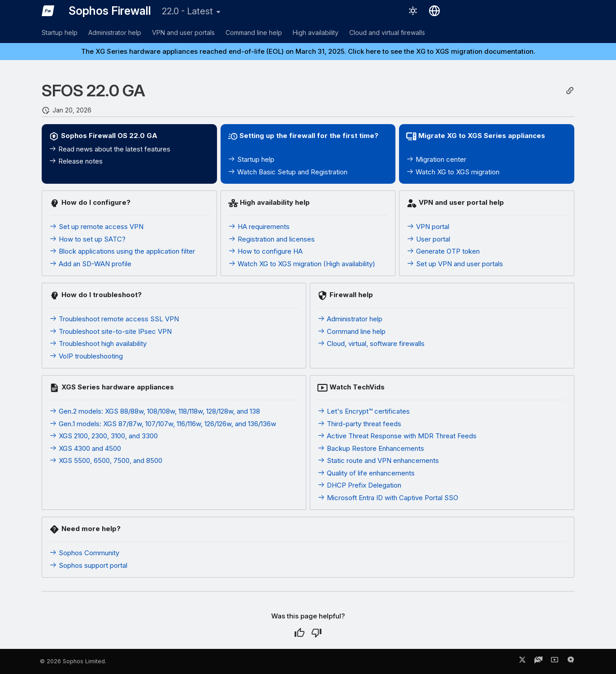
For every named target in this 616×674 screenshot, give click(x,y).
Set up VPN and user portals (455, 264)
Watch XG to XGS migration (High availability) (302, 264)
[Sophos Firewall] (48, 11)
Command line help (254, 32)
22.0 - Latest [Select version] (187, 11)
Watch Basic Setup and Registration (288, 172)
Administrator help (115, 32)
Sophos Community (84, 553)
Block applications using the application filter (122, 251)
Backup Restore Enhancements (371, 448)
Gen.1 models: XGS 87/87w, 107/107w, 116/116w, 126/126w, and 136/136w (163, 424)
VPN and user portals (183, 32)
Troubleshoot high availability (98, 343)
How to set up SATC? (87, 239)
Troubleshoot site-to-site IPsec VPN (111, 331)
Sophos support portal (88, 565)
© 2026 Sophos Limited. (73, 661)
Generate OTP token (443, 251)
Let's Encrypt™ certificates (364, 411)
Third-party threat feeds (359, 424)
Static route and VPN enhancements (378, 460)
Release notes (76, 161)
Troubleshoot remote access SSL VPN (114, 319)
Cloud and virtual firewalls (387, 32)
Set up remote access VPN (96, 227)
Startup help (60, 32)
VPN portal (428, 227)
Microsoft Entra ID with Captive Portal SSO (388, 498)
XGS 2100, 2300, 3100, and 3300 (104, 436)
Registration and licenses (271, 239)
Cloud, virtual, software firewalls (371, 343)
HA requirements (259, 227)
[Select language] (434, 11)
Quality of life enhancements (366, 473)
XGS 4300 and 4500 (85, 448)
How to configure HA (265, 251)
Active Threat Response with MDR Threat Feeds (397, 436)
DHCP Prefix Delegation (359, 485)
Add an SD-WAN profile (90, 264)
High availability (316, 32)
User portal (428, 239)
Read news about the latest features (110, 149)
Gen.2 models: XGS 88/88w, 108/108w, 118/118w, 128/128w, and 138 (155, 411)
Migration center (436, 159)
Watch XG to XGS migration (453, 172)
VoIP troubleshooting (86, 356)
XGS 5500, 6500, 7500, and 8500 (106, 460)
